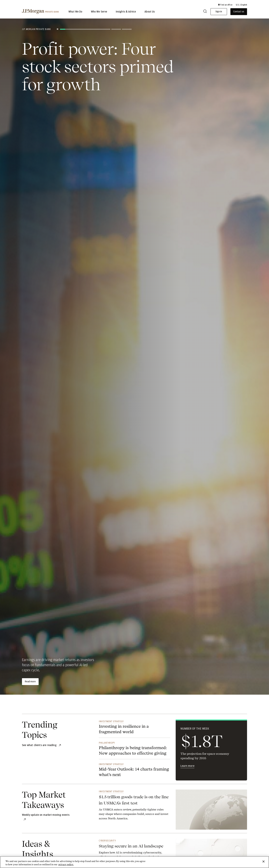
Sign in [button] (219, 12)
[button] (225, 5)
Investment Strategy (111, 721)
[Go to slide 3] (127, 29)
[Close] (264, 861)
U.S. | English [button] (241, 5)
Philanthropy (107, 743)
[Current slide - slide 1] (85, 29)
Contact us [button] (239, 12)
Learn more (187, 766)
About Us (150, 12)
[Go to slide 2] (116, 29)
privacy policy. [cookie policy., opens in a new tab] (66, 864)
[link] (134, 807)
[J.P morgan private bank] (40, 12)
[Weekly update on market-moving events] (46, 815)
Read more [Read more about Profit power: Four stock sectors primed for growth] (30, 682)
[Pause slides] (57, 29)
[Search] (205, 12)
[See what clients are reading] (40, 745)
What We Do (75, 12)
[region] (134, 862)
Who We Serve (99, 12)
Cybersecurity (107, 841)
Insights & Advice (126, 12)
